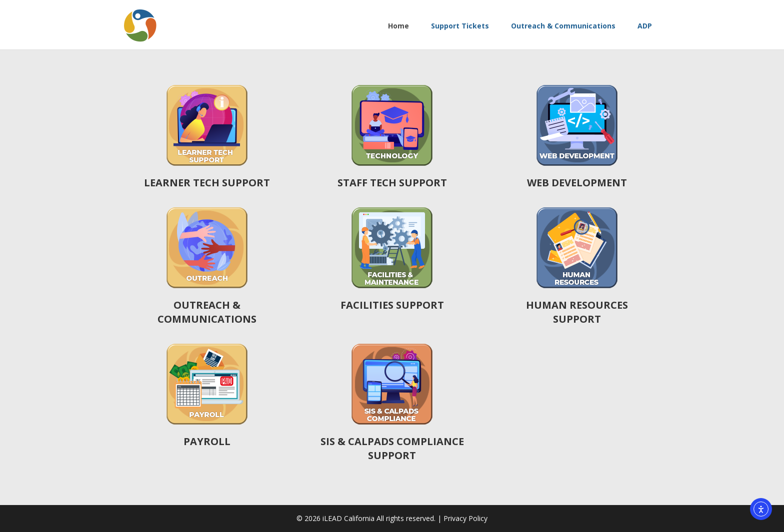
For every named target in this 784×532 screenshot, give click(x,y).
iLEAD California (349, 518)
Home (397, 26)
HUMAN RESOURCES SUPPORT (577, 312)
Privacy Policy (465, 518)
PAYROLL (207, 441)
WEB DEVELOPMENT (577, 183)
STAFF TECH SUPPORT (392, 183)
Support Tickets (459, 26)
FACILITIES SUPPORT (392, 305)
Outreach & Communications (562, 26)
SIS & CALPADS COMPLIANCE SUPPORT (392, 448)
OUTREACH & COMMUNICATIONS (207, 312)
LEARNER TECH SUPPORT (207, 183)
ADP (644, 26)
